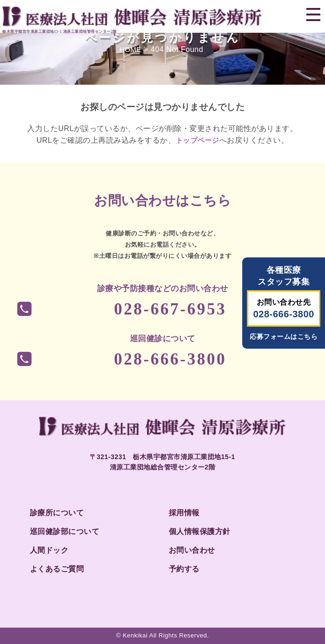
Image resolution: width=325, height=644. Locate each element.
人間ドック (49, 550)
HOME (130, 49)
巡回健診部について (65, 531)
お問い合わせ (192, 550)
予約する (184, 569)
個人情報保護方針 (200, 531)
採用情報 (184, 513)
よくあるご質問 (57, 569)
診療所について (57, 513)
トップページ (198, 140)
